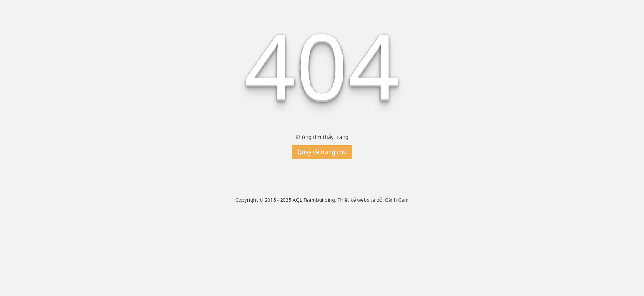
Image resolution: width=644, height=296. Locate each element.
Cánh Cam (397, 200)
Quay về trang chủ (322, 152)
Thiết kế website (356, 200)
